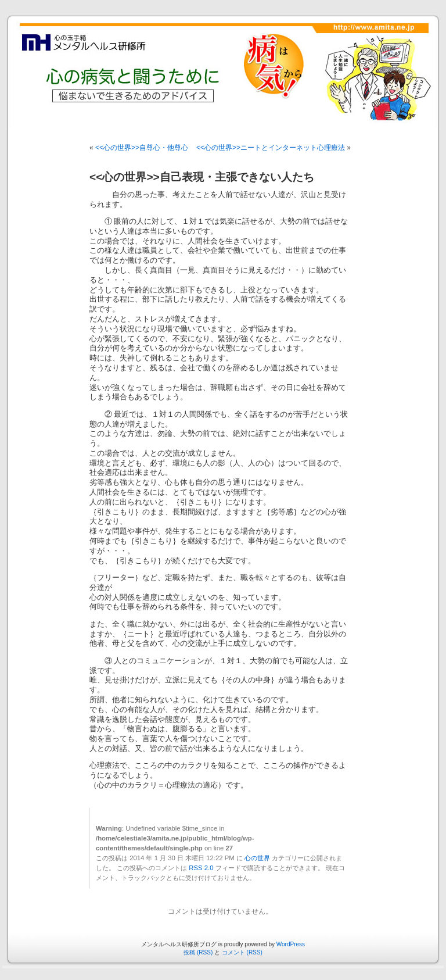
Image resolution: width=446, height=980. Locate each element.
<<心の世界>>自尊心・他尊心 (142, 148)
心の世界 (257, 858)
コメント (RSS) (242, 952)
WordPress (291, 944)
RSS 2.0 (201, 868)
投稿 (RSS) (198, 952)
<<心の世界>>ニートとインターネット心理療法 (271, 148)
